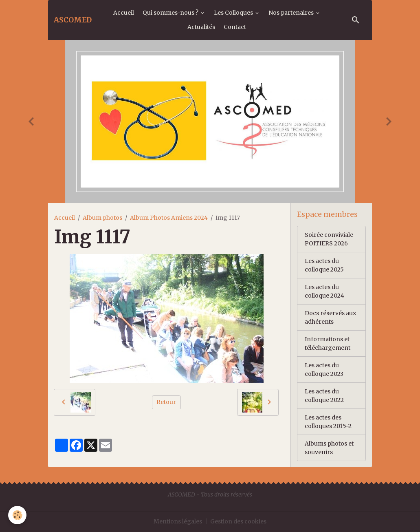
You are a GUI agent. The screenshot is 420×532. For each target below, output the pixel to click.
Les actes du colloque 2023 (324, 370)
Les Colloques (234, 13)
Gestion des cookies (238, 521)
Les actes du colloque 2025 (324, 265)
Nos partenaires (292, 13)
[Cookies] (17, 515)
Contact (235, 27)
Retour (166, 402)
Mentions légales (178, 521)
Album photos (102, 218)
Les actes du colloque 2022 (324, 396)
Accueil (124, 13)
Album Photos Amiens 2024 (169, 218)
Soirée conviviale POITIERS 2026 (329, 239)
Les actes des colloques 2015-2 (328, 422)
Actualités (201, 27)
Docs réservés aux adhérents (330, 317)
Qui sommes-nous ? (171, 13)
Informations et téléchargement (328, 343)
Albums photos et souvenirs (329, 448)
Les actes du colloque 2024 (324, 291)
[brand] (73, 20)
